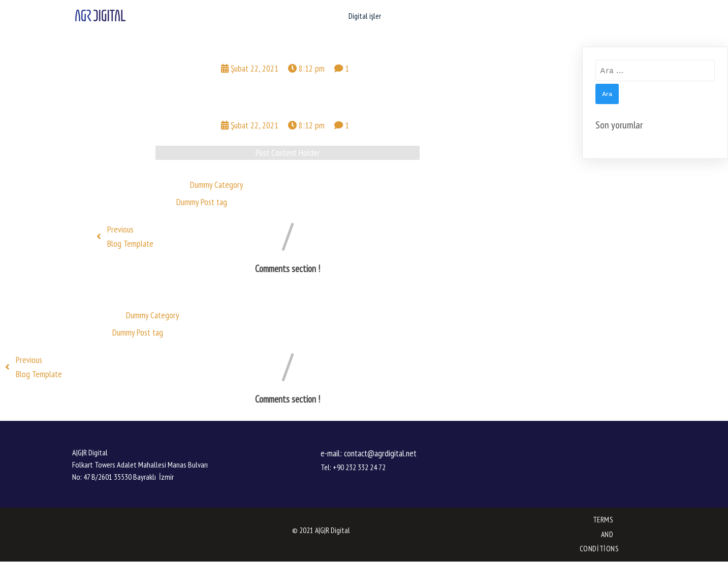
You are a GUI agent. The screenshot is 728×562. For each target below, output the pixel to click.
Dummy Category (217, 185)
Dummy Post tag (202, 202)
